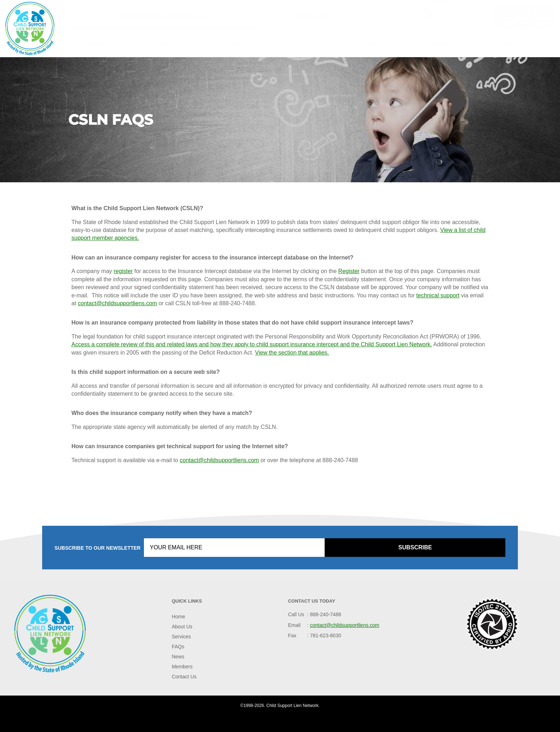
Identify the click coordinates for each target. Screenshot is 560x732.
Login (508, 23)
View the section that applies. (292, 353)
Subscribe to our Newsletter (98, 548)
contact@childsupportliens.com (165, 16)
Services (240, 44)
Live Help (524, 11)
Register (539, 23)
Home (98, 44)
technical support (438, 295)
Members (438, 44)
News (370, 44)
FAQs (307, 44)
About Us (166, 44)
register (123, 271)
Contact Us (515, 44)
